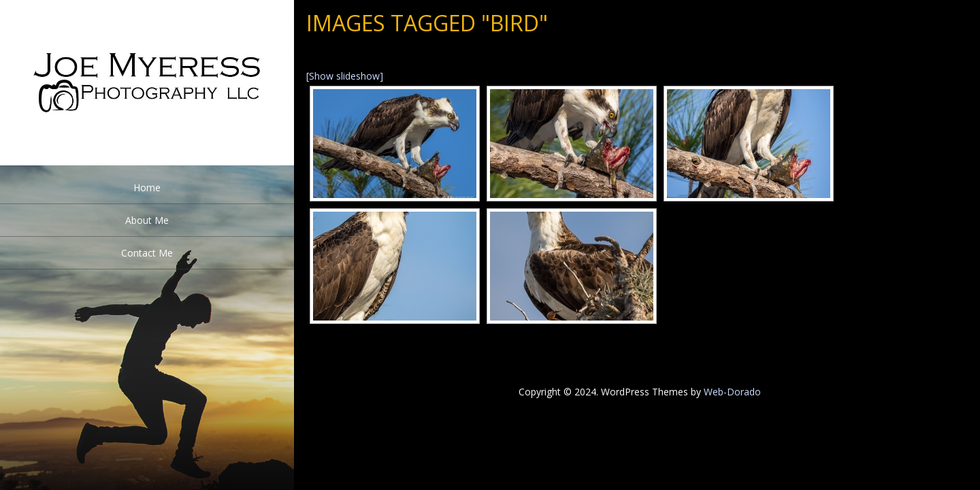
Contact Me (147, 253)
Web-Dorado (732, 392)
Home (147, 187)
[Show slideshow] (345, 76)
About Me (147, 220)
